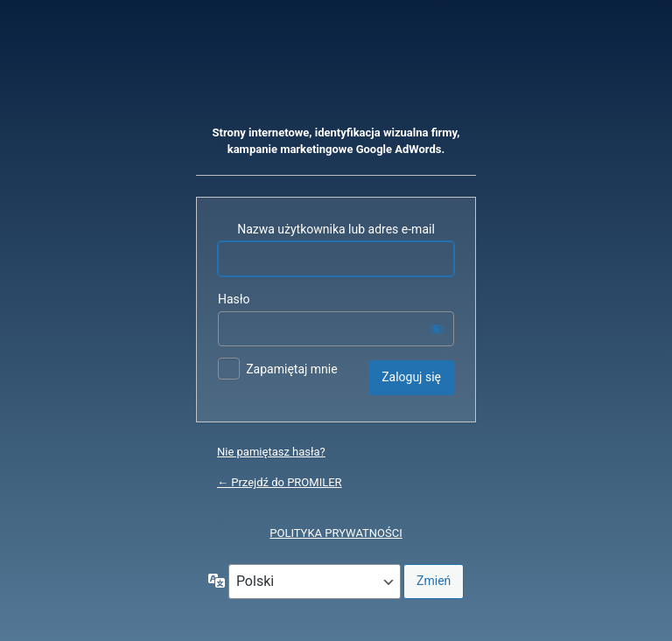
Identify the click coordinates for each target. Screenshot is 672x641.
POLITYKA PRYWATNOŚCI (336, 533)
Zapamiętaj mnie (291, 369)
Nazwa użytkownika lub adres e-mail (336, 229)
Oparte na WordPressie (336, 75)
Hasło (234, 299)
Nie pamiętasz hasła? (271, 452)
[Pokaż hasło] (437, 329)
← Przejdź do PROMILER (280, 482)
